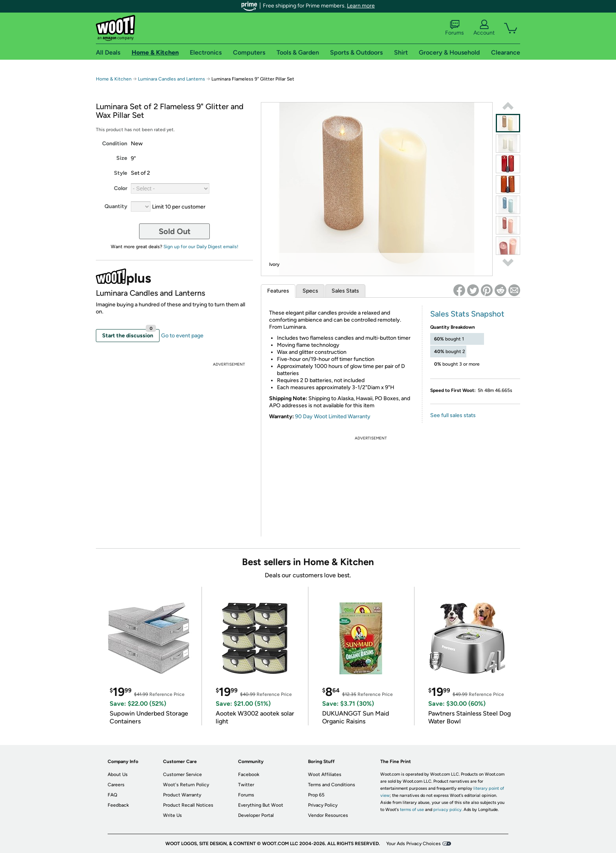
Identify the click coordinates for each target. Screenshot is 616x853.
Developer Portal (256, 815)
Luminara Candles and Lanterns (171, 79)
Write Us (172, 815)
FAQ (112, 795)
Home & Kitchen (114, 79)
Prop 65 (316, 795)
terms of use (412, 810)
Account (484, 28)
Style (121, 173)
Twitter (246, 785)
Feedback (118, 805)
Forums (455, 28)
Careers (116, 785)
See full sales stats (453, 415)
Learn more (361, 6)
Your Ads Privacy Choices (413, 844)
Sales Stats (345, 291)
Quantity (116, 206)
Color (121, 188)
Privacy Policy (323, 805)
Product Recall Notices (188, 805)
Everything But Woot (261, 805)
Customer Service (182, 774)
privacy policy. (448, 810)
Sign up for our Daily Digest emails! (201, 247)
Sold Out (175, 231)
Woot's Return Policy (186, 785)
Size (122, 158)
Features (278, 291)
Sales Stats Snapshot (467, 314)
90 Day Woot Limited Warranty (333, 416)
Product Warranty (182, 795)
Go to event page (182, 336)
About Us (118, 774)
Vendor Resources (328, 815)
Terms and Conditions (332, 785)
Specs (310, 291)
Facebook (249, 774)
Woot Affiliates (325, 774)
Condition (115, 144)
